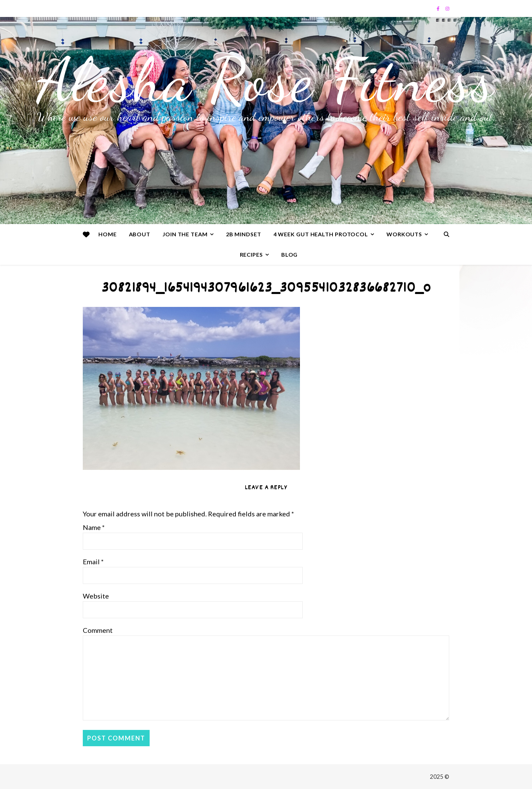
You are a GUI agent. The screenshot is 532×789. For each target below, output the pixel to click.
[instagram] (447, 8)
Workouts (404, 234)
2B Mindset (244, 234)
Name (94, 527)
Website (96, 596)
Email (93, 562)
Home (108, 234)
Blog (290, 254)
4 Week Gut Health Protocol (321, 234)
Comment (98, 630)
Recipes (251, 254)
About (140, 234)
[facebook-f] (439, 8)
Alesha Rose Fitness (266, 80)
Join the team (185, 234)
